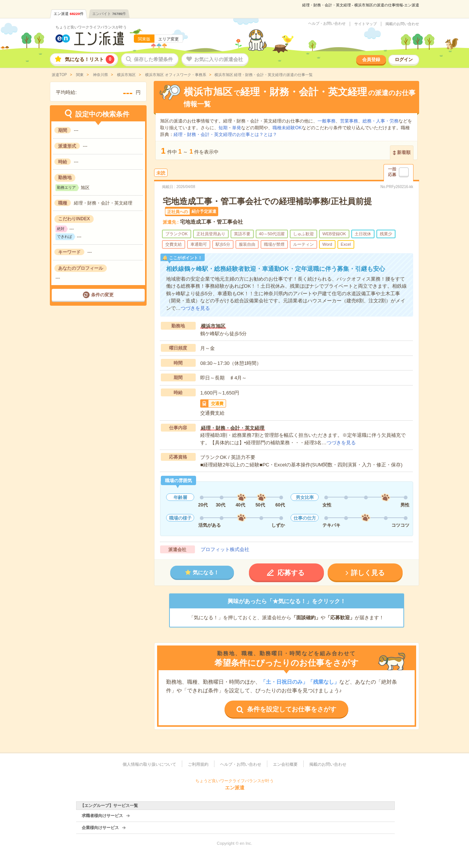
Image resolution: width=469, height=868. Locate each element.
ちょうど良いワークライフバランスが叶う (91, 27)
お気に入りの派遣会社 (219, 59)
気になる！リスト (90, 59)
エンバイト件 (109, 14)
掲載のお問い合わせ (402, 24)
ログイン (404, 60)
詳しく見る (368, 573)
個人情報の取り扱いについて (149, 764)
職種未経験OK (287, 128)
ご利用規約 (198, 764)
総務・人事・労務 (381, 121)
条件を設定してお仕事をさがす (292, 709)
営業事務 (349, 121)
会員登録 (371, 60)
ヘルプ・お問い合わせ (327, 24)
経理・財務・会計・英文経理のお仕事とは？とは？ (225, 134)
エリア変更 (169, 39)
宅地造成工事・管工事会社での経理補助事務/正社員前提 (267, 201)
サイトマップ (366, 24)
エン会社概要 (285, 764)
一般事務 (327, 121)
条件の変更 (102, 295)
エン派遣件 (69, 14)
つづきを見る (195, 308)
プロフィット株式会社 (225, 549)
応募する (291, 573)
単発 (237, 128)
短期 (223, 128)
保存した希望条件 (153, 59)
